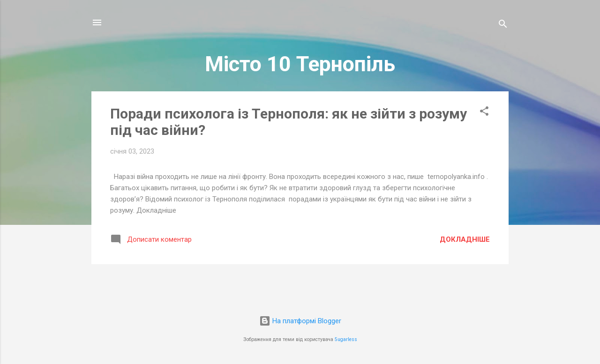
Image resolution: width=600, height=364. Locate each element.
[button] (484, 113)
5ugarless (346, 339)
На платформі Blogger (300, 321)
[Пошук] (503, 26)
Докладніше (465, 239)
